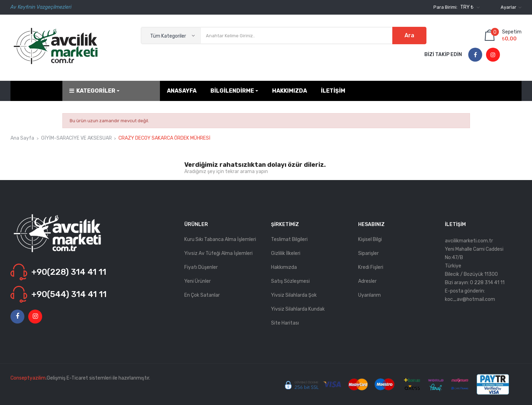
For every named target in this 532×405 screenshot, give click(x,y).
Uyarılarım (369, 295)
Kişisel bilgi (370, 239)
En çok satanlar (202, 295)
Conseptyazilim (28, 378)
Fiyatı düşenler (201, 267)
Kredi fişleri (371, 267)
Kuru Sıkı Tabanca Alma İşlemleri (220, 239)
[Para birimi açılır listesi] (469, 7)
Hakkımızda (284, 267)
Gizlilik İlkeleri (286, 253)
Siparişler (368, 253)
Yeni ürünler (198, 281)
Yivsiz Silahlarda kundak (298, 309)
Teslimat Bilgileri (289, 239)
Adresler (367, 281)
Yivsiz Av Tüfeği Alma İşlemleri (218, 253)
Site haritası (285, 323)
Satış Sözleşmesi (290, 281)
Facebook (475, 55)
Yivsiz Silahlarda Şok (294, 295)
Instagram (493, 55)
